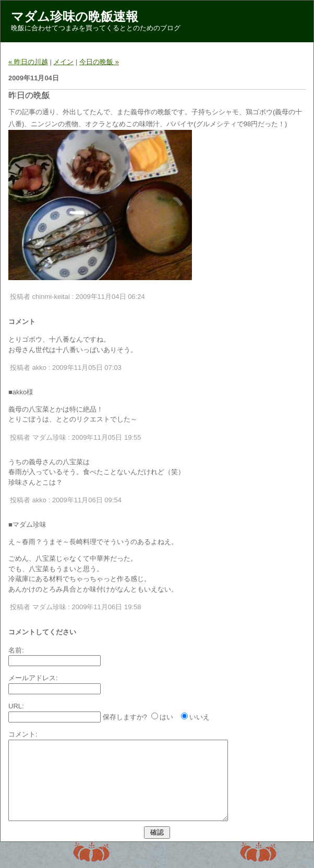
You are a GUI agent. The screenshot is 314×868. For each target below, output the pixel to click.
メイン (63, 62)
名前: (16, 650)
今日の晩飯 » (99, 62)
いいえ (200, 717)
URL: (16, 706)
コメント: (23, 734)
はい (166, 717)
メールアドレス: (33, 678)
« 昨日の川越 (28, 62)
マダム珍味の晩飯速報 (75, 16)
